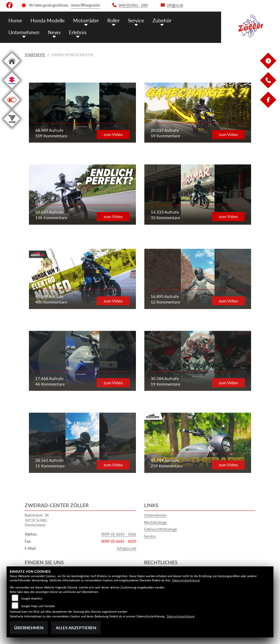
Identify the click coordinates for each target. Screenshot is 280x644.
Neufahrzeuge (155, 522)
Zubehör (162, 20)
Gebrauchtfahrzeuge (161, 529)
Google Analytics (32, 598)
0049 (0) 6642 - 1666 (119, 534)
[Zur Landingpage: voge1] (12, 128)
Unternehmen (24, 32)
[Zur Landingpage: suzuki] (12, 89)
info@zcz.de (127, 548)
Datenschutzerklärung (186, 580)
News (54, 32)
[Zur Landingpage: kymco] (12, 109)
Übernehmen (29, 628)
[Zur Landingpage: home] (12, 70)
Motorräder (86, 20)
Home (15, 20)
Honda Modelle (48, 20)
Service (136, 20)
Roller (113, 20)
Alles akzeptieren (76, 628)
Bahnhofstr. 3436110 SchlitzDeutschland (37, 520)
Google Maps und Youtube (38, 606)
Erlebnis (78, 32)
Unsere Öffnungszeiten (86, 5)
